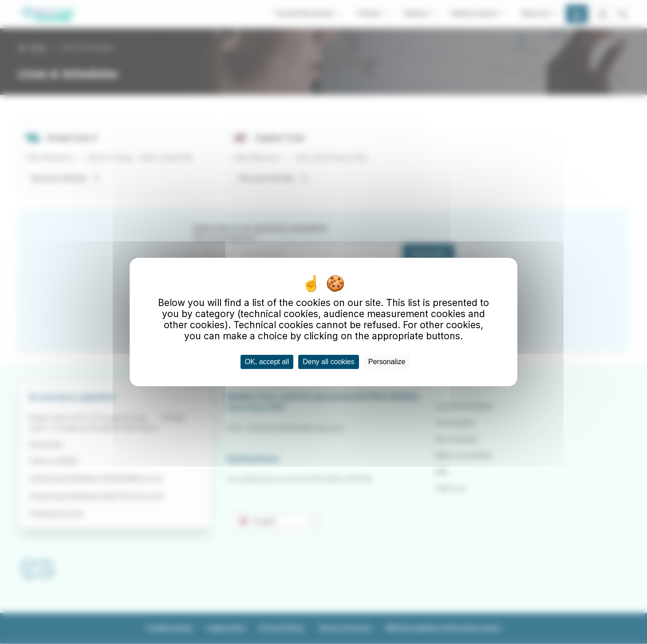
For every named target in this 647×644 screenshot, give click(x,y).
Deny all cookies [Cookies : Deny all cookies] (329, 362)
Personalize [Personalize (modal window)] (387, 362)
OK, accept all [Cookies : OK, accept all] (267, 362)
